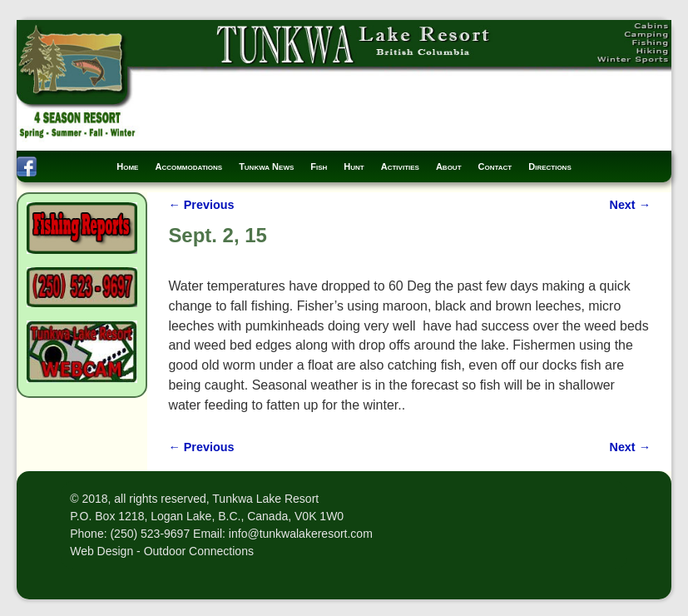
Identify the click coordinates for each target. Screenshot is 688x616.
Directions (550, 166)
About (449, 166)
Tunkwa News (266, 166)
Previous (201, 205)
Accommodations (188, 166)
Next (630, 205)
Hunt (354, 166)
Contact (495, 166)
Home (127, 166)
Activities (400, 166)
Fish (319, 166)
